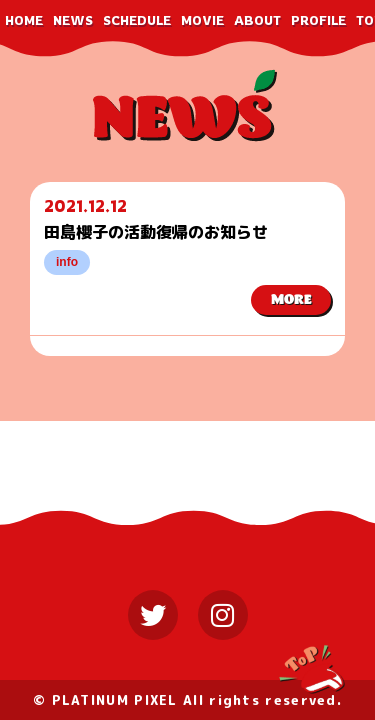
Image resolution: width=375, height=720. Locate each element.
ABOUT (257, 20)
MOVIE (202, 20)
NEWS (73, 20)
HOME (24, 20)
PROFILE (318, 20)
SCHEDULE (137, 20)
